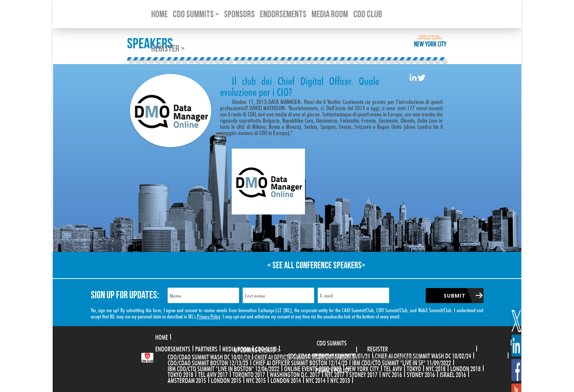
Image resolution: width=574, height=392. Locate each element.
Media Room (236, 348)
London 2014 (286, 380)
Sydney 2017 (363, 374)
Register (378, 348)
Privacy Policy (209, 316)
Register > (168, 49)
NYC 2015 (256, 380)
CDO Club (266, 348)
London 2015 (226, 380)
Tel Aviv (393, 368)
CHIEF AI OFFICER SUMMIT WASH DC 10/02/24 (423, 355)
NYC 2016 (392, 374)
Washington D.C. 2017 (295, 374)
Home (162, 336)
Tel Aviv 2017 (213, 374)
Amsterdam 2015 (187, 380)
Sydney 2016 (421, 374)
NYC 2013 (340, 380)
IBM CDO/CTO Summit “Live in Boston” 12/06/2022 (223, 368)
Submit (455, 296)
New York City (362, 368)
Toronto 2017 (249, 374)
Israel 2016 (453, 374)
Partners (206, 348)
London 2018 (465, 368)
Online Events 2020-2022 (313, 368)
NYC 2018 (436, 368)
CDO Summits (332, 342)
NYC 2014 (316, 380)
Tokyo (414, 368)
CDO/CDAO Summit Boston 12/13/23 (208, 362)
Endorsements (173, 348)
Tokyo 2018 (180, 374)
